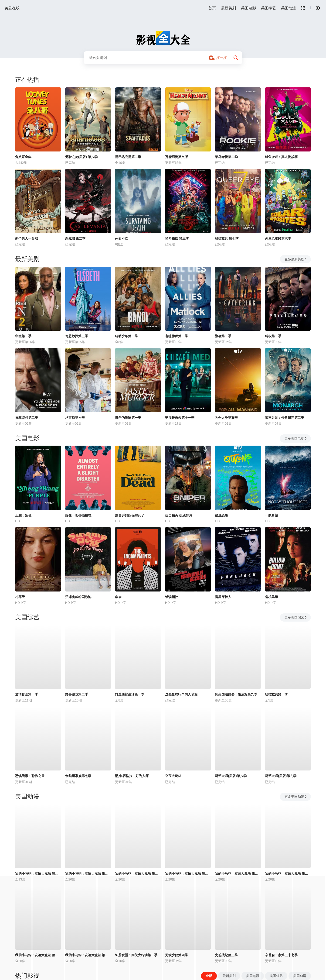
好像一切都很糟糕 (78, 515)
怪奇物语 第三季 (177, 238)
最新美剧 (228, 8)
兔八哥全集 (23, 157)
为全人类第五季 (226, 418)
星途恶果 (221, 515)
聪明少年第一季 (126, 336)
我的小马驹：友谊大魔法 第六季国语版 (288, 873)
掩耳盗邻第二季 (27, 418)
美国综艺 (268, 8)
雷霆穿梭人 (223, 597)
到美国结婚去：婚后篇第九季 (236, 694)
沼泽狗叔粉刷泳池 (78, 597)
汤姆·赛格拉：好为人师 (132, 776)
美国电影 (248, 8)
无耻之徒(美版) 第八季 (81, 157)
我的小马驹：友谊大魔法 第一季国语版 (138, 873)
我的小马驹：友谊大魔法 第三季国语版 (38, 873)
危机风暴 (272, 597)
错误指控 (172, 597)
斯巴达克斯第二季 (128, 157)
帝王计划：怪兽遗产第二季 (285, 418)
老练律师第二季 (177, 336)
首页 (212, 8)
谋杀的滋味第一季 (128, 418)
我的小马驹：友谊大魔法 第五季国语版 (238, 873)
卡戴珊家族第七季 (78, 776)
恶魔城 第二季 (75, 238)
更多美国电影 (296, 438)
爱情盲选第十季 (27, 694)
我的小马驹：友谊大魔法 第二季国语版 (88, 873)
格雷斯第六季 (75, 418)
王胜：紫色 (23, 515)
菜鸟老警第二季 (226, 157)
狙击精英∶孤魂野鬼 (179, 515)
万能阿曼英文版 (177, 157)
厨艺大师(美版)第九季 (281, 776)
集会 (118, 597)
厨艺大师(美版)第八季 (231, 776)
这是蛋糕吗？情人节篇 (181, 694)
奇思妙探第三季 (77, 336)
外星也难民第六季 (278, 238)
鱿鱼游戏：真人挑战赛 (281, 157)
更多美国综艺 (296, 617)
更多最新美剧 (296, 259)
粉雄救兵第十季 (276, 694)
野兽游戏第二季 (77, 694)
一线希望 (272, 515)
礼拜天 (20, 597)
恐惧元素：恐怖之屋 (30, 776)
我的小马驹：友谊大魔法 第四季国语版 (188, 873)
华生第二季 (23, 336)
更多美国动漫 (296, 797)
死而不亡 (122, 238)
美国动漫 (289, 8)
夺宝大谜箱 (173, 776)
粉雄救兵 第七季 (227, 238)
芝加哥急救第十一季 (180, 418)
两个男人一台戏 (27, 238)
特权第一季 (273, 336)
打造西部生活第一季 (130, 694)
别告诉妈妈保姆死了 (130, 515)
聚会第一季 (223, 336)
